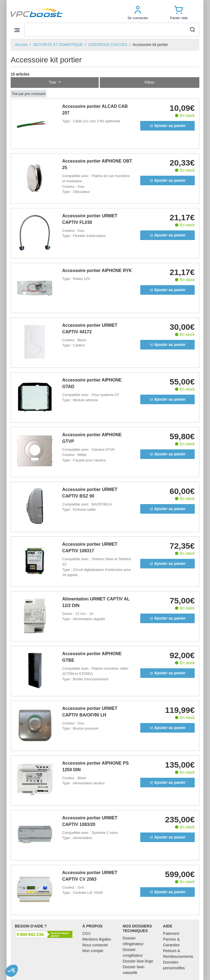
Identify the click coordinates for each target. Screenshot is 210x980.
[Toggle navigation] (17, 30)
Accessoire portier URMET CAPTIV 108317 (90, 547)
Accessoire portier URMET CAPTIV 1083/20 (90, 821)
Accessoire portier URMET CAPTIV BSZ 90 (90, 493)
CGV (86, 933)
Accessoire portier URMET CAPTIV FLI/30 (90, 219)
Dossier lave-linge (138, 961)
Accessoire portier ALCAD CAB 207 (95, 110)
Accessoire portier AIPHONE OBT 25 (97, 164)
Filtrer (150, 82)
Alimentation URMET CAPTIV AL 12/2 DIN (96, 602)
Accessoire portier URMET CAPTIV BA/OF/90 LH (90, 712)
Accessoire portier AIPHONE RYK (97, 271)
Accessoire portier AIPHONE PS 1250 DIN (96, 766)
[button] (138, 12)
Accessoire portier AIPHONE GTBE (92, 657)
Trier (53, 82)
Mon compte (93, 951)
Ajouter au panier (167, 126)
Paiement (171, 933)
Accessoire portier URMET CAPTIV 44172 (90, 329)
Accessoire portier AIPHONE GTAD (92, 383)
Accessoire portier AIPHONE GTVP (92, 438)
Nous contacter (95, 945)
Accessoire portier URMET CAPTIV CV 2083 (90, 876)
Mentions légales (97, 939)
